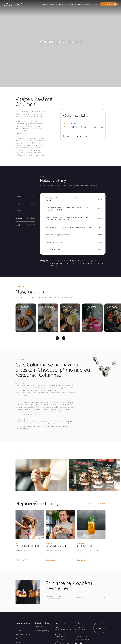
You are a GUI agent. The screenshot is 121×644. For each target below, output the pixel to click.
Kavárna (51, 4)
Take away (80, 4)
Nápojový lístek (67, 308)
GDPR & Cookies (41, 627)
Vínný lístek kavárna (90, 308)
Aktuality (88, 4)
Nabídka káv (46, 307)
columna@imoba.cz (83, 639)
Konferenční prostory (23, 634)
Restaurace (43, 4)
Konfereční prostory (62, 4)
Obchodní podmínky (42, 631)
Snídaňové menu (23, 308)
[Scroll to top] (99, 628)
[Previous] (57, 338)
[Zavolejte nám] (109, 4)
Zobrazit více (21, 560)
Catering (73, 4)
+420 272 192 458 (82, 637)
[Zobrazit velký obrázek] (41, 475)
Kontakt (95, 4)
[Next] (64, 338)
